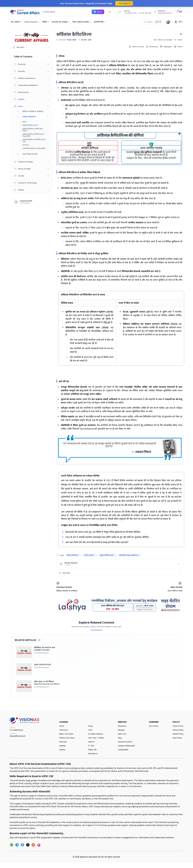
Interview (63, 742)
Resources (122, 726)
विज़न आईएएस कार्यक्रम (82, 22)
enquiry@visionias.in (18, 736)
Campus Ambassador (126, 746)
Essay (91, 726)
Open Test (122, 734)
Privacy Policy (178, 730)
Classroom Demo (125, 742)
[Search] (153, 22)
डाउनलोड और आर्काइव (61, 22)
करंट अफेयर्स (16, 22)
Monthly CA (93, 754)
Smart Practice (32, 22)
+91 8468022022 (16, 730)
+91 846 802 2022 (131, 13)
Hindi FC (92, 742)
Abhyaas (121, 730)
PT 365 (91, 746)
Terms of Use (178, 726)
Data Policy (177, 738)
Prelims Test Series (67, 738)
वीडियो (46, 22)
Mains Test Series (66, 734)
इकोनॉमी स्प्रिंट (100, 22)
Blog (120, 738)
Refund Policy (178, 734)
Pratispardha (123, 750)
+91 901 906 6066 (145, 13)
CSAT (90, 730)
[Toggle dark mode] (110, 12)
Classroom (64, 730)
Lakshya (62, 746)
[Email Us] (163, 12)
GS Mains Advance (96, 734)
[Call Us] (120, 12)
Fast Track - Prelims (96, 738)
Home (62, 726)
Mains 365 (92, 750)
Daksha (62, 750)
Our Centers (154, 726)
